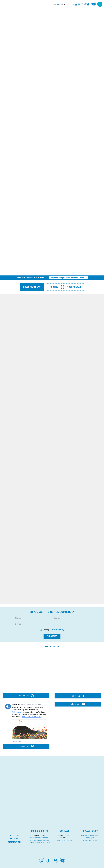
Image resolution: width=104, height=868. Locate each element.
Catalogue (14, 836)
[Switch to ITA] (62, 4)
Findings (54, 287)
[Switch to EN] (58, 4)
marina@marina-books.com (39, 840)
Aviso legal (90, 838)
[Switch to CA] (66, 4)
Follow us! (26, 696)
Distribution (14, 842)
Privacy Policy (57, 630)
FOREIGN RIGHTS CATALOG (39, 843)
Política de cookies (90, 840)
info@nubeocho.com (65, 840)
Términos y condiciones (90, 835)
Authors (14, 839)
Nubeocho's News (32, 287)
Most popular (74, 287)
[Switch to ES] (55, 4)
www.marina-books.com (39, 838)
